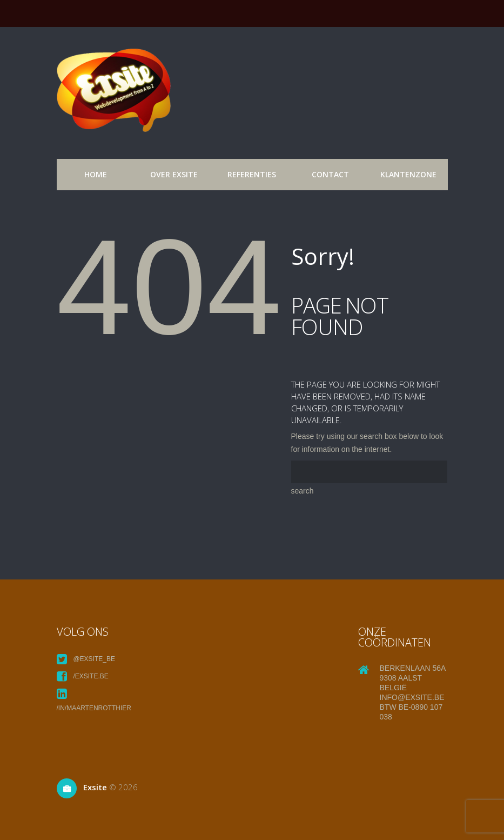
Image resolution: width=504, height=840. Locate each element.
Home (96, 174)
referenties (252, 174)
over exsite (174, 174)
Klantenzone (408, 174)
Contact (330, 174)
